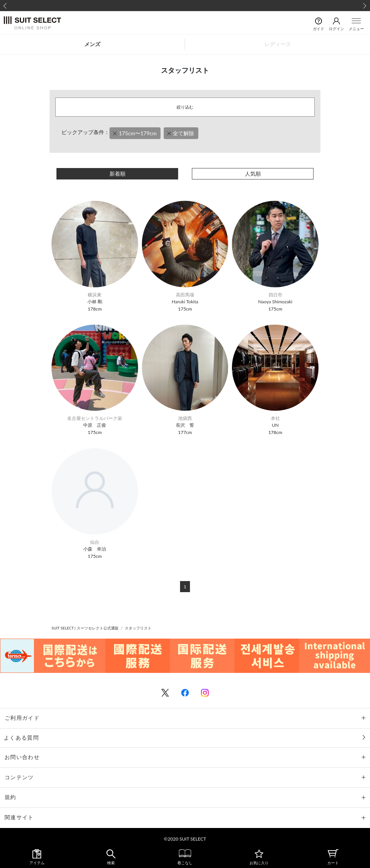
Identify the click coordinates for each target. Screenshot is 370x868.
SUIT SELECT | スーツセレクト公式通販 (85, 628)
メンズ (92, 44)
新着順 (117, 174)
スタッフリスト (138, 628)
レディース (278, 44)
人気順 (253, 174)
